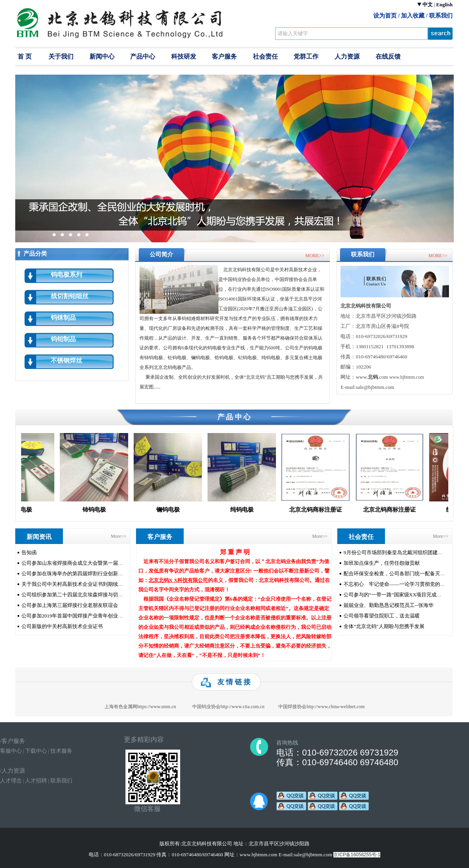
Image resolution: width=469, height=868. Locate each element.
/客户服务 (13, 741)
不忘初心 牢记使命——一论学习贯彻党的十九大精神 (405, 584)
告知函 (29, 552)
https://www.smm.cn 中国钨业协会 (201, 707)
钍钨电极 (23, 510)
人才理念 (11, 781)
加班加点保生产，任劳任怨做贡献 (382, 563)
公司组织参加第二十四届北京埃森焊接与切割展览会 (80, 595)
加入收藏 (413, 15)
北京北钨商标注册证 (319, 510)
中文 (428, 4)
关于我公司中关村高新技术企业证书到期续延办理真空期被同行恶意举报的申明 (110, 584)
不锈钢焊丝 (66, 361)
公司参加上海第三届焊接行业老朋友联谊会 (70, 605)
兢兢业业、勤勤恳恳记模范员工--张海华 (388, 605)
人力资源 (347, 56)
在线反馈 (388, 56)
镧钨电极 (171, 510)
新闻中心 (102, 56)
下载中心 (36, 751)
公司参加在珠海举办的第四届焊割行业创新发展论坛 (80, 574)
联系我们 (441, 15)
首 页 (25, 56)
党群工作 (306, 56)
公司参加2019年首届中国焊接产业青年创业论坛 (75, 616)
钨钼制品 (63, 339)
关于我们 (61, 56)
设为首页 (385, 15)
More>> (118, 536)
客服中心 (11, 751)
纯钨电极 (245, 510)
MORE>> (315, 256)
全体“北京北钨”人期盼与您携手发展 (384, 626)
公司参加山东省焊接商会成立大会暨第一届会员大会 (80, 563)
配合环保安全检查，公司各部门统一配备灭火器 (397, 574)
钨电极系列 (66, 275)
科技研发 (184, 56)
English (444, 4)
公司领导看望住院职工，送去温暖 (382, 616)
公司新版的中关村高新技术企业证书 (62, 626)
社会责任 (265, 56)
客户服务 (224, 56)
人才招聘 (36, 781)
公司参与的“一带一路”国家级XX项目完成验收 (395, 595)
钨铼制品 (63, 318)
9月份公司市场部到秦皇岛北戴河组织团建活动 (396, 552)
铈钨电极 (97, 510)
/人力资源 (13, 771)
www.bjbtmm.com (407, 377)
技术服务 (61, 751)
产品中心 (143, 56)
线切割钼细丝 (70, 296)
